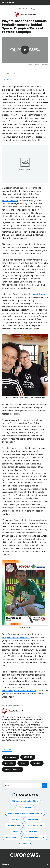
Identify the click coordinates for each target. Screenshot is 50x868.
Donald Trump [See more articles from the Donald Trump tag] (14, 825)
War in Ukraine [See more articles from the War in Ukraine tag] (25, 807)
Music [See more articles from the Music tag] (16, 831)
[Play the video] (25, 50)
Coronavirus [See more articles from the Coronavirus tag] (11, 757)
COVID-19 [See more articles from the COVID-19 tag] (28, 757)
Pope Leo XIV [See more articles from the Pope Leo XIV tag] (11, 837)
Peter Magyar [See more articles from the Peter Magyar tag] (32, 819)
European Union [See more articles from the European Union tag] (35, 825)
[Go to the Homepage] (9, 3)
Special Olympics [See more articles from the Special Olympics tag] (13, 769)
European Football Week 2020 (16, 637)
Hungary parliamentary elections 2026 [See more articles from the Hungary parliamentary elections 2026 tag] (25, 813)
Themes (5, 864)
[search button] (44, 785)
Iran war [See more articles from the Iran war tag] (16, 819)
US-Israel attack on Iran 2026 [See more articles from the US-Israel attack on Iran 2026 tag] (25, 801)
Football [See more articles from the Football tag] (37, 763)
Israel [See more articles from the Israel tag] (25, 844)
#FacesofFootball (10, 200)
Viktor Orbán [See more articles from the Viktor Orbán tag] (31, 831)
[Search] (25, 785)
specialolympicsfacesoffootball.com (19, 690)
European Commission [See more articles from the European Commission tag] (34, 837)
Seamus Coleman (37, 294)
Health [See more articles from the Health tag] (23, 763)
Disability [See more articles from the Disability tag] (9, 763)
